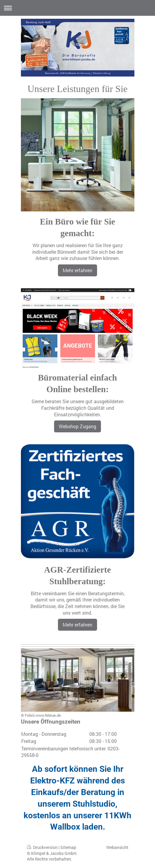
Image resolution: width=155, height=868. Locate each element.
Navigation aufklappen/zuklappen (77, 8)
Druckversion (43, 847)
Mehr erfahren (77, 270)
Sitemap (68, 847)
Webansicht (117, 847)
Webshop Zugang (77, 426)
